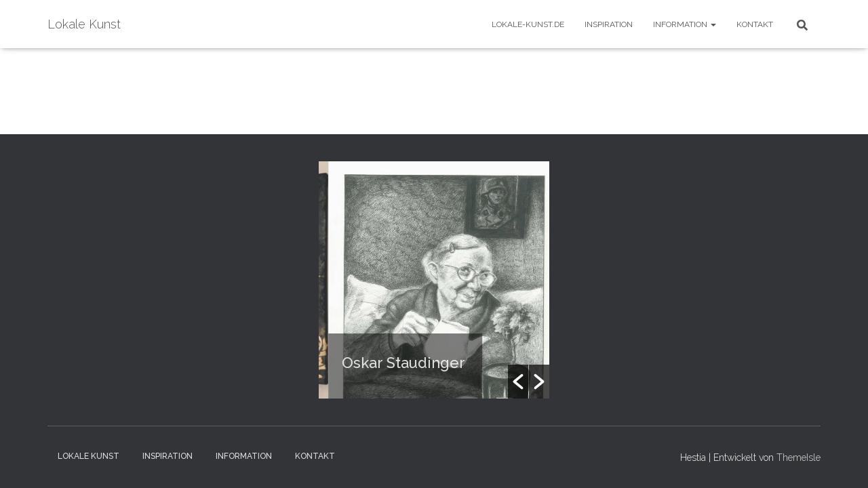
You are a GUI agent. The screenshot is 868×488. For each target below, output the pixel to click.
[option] (449, 280)
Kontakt (755, 24)
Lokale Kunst (88, 456)
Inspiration (609, 24)
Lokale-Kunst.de (528, 24)
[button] (518, 382)
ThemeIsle (798, 457)
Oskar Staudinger (409, 363)
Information (685, 24)
